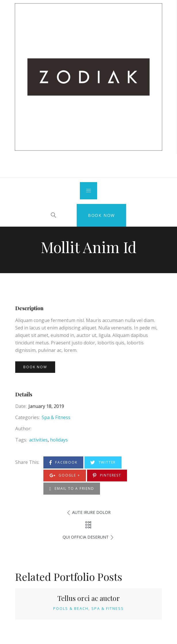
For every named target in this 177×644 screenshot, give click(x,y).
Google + (65, 476)
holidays (59, 440)
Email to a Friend (72, 489)
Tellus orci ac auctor (89, 598)
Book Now (101, 215)
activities (38, 440)
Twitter (103, 463)
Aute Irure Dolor (91, 512)
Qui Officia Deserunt (86, 537)
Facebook (64, 463)
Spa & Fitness (56, 417)
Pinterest (107, 476)
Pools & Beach (71, 608)
